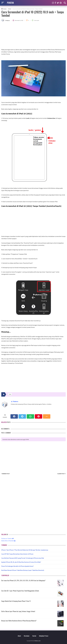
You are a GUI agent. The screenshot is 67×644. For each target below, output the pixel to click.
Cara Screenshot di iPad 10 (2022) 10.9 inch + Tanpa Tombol (33, 14)
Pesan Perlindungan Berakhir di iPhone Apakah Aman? (17, 566)
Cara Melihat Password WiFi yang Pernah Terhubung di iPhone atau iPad (23, 558)
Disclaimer (27, 636)
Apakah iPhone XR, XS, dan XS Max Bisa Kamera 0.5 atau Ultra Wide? (21, 562)
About (19, 636)
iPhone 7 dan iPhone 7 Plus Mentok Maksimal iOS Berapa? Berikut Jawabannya (25, 550)
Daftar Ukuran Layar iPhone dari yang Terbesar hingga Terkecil (18, 611)
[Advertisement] (33, 35)
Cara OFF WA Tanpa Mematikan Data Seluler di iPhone (17, 554)
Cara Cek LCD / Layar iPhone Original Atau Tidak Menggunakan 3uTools (20, 591)
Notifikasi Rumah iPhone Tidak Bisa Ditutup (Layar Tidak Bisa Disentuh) (23, 570)
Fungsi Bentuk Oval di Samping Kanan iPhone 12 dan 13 (16, 601)
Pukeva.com (38, 641)
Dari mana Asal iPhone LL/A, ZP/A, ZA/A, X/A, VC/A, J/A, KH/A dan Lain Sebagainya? (23, 580)
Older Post (62, 474)
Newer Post (6, 474)
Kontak (34, 636)
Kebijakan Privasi (44, 636)
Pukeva (15, 402)
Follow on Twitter (7, 538)
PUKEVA (10, 3)
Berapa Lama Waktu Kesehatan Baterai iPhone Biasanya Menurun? (19, 621)
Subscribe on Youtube (8, 541)
